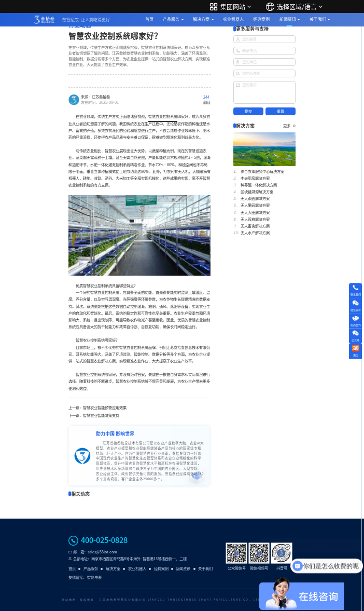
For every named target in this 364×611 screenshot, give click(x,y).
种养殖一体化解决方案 (259, 185)
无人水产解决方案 (255, 233)
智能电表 (94, 578)
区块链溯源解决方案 (257, 192)
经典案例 (261, 19)
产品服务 (171, 19)
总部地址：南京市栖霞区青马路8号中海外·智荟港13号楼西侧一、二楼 (130, 559)
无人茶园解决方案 (255, 199)
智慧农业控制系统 (163, 117)
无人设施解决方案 (255, 219)
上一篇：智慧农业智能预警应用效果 (97, 408)
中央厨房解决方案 (255, 178)
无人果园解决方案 (255, 205)
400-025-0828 (104, 540)
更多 (289, 126)
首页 (149, 19)
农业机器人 (233, 19)
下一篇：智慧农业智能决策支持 (94, 416)
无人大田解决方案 (255, 213)
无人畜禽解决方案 (255, 226)
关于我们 (318, 19)
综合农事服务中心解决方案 (262, 172)
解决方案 (201, 19)
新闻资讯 (288, 19)
